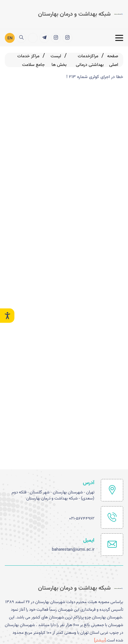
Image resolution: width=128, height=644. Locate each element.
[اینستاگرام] (67, 38)
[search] (21, 38)
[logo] (81, 14)
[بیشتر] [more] (100, 640)
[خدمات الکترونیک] (44, 38)
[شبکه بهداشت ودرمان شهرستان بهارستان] (56, 38)
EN (10, 38)
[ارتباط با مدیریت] (33, 38)
